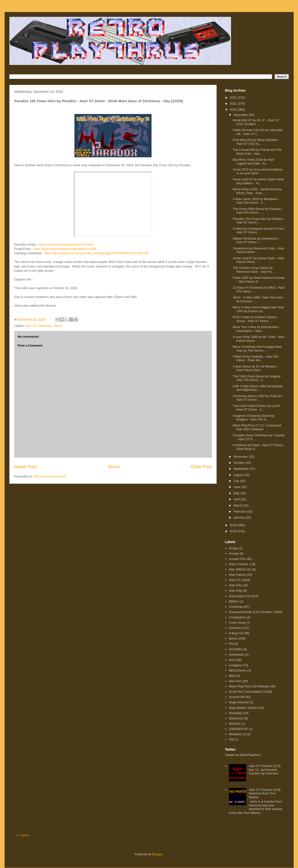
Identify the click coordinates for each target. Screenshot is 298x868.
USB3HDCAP (238, 729)
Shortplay (235, 713)
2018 (234, 531)
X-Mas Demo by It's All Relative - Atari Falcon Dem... (255, 368)
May (237, 493)
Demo (58, 326)
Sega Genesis (239, 702)
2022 (234, 98)
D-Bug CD (236, 633)
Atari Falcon (237, 575)
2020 (234, 110)
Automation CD (239, 596)
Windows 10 (237, 734)
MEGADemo (238, 670)
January (239, 517)
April (237, 499)
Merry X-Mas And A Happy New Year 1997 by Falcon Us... (258, 309)
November (241, 457)
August (239, 475)
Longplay (235, 665)
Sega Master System (243, 708)
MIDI (232, 676)
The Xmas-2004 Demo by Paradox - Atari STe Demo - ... (258, 211)
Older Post (201, 467)
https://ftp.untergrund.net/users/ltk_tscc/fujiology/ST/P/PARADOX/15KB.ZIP (96, 253)
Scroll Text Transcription (245, 692)
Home (114, 467)
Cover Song (237, 623)
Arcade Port (237, 559)
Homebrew (236, 655)
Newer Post (26, 467)
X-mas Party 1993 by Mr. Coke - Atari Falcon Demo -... (259, 339)
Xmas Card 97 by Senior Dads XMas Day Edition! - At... (258, 181)
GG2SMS (236, 649)
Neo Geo (235, 681)
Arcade (234, 554)
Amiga (233, 548)
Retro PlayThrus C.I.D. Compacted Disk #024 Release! (257, 427)
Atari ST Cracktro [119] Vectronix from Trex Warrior (265, 793)
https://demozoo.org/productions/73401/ (66, 244)
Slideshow (236, 718)
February (240, 511)
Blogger (157, 854)
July (237, 481)
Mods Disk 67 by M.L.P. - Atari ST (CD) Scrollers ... (256, 122)
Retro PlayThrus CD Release (249, 686)
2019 (234, 525)
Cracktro (235, 628)
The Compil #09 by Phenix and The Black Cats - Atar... (257, 152)
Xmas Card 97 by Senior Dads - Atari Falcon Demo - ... (258, 260)
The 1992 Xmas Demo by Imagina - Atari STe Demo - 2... (257, 378)
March (238, 505)
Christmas (45, 326)
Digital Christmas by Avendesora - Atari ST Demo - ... (256, 240)
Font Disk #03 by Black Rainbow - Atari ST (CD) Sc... (256, 142)
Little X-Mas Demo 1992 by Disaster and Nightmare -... (258, 388)
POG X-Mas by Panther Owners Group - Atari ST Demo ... (255, 319)
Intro (232, 660)
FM (231, 644)
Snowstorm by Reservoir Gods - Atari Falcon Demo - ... (258, 250)
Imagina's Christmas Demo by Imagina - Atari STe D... (254, 418)
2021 (234, 104)
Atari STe (235, 585)
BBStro (234, 601)
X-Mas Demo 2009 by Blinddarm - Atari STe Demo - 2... (256, 201)
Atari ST (30, 326)
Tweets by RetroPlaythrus (243, 755)
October (239, 463)
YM (231, 739)
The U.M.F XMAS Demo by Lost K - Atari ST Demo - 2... (258, 408)
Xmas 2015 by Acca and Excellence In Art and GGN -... (258, 171)
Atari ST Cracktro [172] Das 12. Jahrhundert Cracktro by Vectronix (265, 770)
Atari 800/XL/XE (240, 569)
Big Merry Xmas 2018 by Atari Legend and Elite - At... (253, 162)
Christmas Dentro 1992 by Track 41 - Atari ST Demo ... (258, 398)
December (241, 115)
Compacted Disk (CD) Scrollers (251, 612)
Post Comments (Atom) (50, 476)
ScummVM (237, 697)
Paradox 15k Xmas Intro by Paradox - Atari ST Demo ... (259, 221)
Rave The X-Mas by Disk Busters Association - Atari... (256, 329)
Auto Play (236, 591)
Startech (235, 724)
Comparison (237, 617)
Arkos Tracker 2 (240, 564)
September (242, 469)
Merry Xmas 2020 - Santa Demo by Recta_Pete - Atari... (257, 191)
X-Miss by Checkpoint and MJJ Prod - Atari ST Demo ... (259, 231)
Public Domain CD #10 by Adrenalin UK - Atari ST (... (258, 132)
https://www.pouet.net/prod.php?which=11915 (65, 249)
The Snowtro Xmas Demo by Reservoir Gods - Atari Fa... (254, 270)
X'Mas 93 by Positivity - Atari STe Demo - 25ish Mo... (256, 358)
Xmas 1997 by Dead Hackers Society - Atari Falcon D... (259, 280)
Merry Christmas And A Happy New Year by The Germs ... (257, 349)
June (237, 487)
